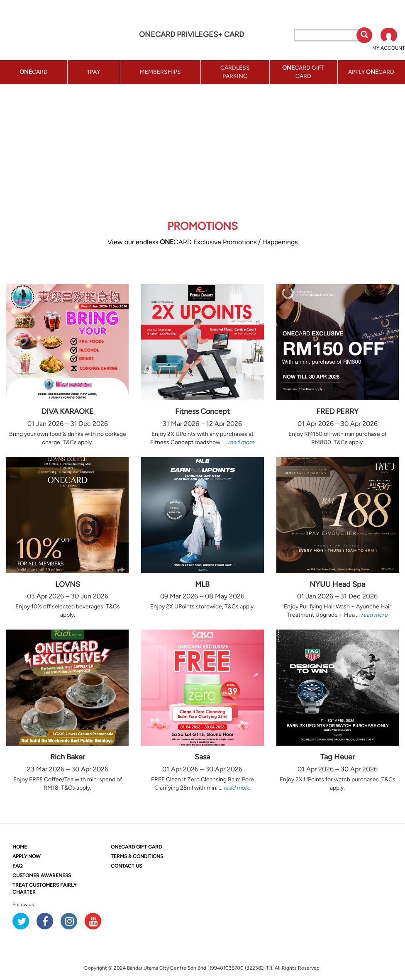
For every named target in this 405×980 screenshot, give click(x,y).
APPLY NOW (27, 856)
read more (241, 442)
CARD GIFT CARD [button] (303, 72)
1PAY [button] (94, 72)
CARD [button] (34, 72)
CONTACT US (126, 866)
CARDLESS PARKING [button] (235, 72)
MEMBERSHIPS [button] (160, 72)
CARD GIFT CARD (136, 847)
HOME (20, 847)
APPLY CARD (371, 72)
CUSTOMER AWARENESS (42, 875)
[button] (389, 40)
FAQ (17, 866)
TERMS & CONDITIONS (137, 856)
